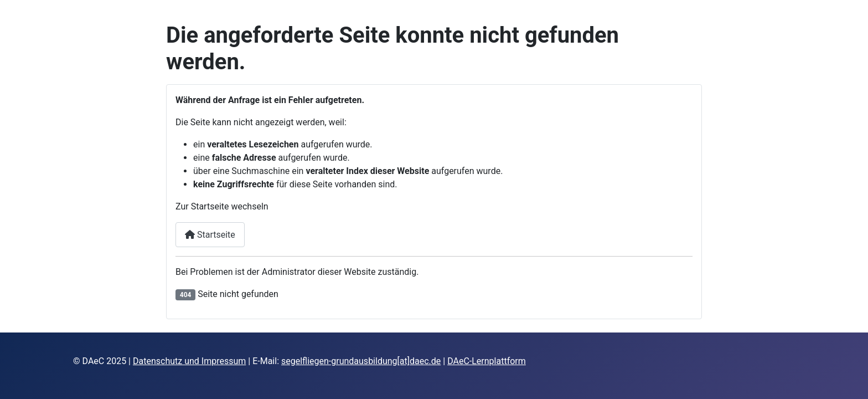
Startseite (210, 235)
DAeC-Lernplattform (487, 361)
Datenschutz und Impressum (189, 361)
